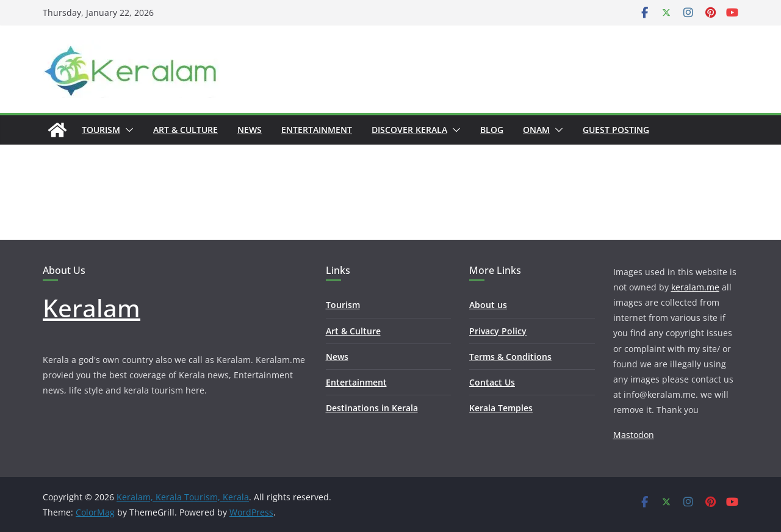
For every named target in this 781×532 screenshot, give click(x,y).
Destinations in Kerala (372, 408)
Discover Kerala (409, 130)
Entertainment (317, 130)
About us (488, 305)
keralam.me (695, 287)
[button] (127, 130)
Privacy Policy (498, 331)
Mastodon (634, 435)
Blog (492, 130)
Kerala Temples (501, 408)
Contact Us (492, 382)
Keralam (92, 308)
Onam (536, 130)
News (250, 130)
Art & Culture (185, 130)
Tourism (101, 130)
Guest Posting (616, 130)
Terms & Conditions (510, 357)
